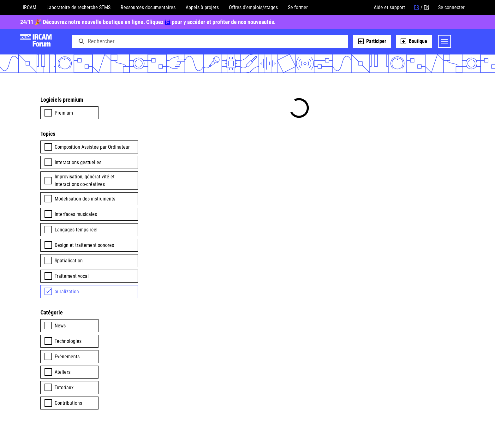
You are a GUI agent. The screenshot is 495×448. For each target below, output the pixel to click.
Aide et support (389, 7)
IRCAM (30, 7)
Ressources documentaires (148, 7)
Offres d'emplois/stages (253, 7)
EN (426, 7)
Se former (298, 7)
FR (417, 7)
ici (168, 22)
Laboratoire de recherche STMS (78, 7)
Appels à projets (202, 7)
